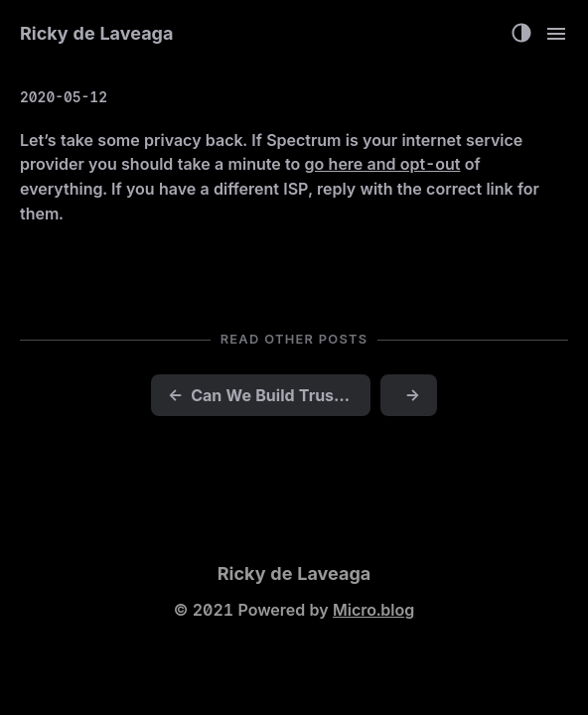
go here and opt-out (383, 164)
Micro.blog (373, 610)
